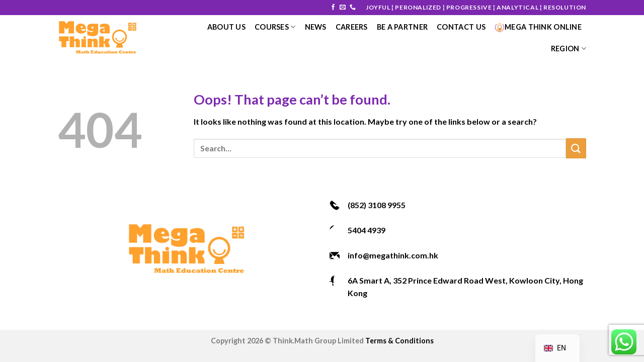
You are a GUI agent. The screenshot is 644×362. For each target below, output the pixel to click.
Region (569, 49)
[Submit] (576, 148)
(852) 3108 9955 (377, 205)
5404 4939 (367, 230)
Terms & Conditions (399, 341)
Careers (352, 27)
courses (275, 27)
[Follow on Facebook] (333, 8)
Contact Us (461, 27)
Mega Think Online (538, 27)
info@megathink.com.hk (393, 255)
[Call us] (353, 8)
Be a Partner (402, 27)
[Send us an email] (343, 8)
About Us (226, 27)
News (316, 27)
